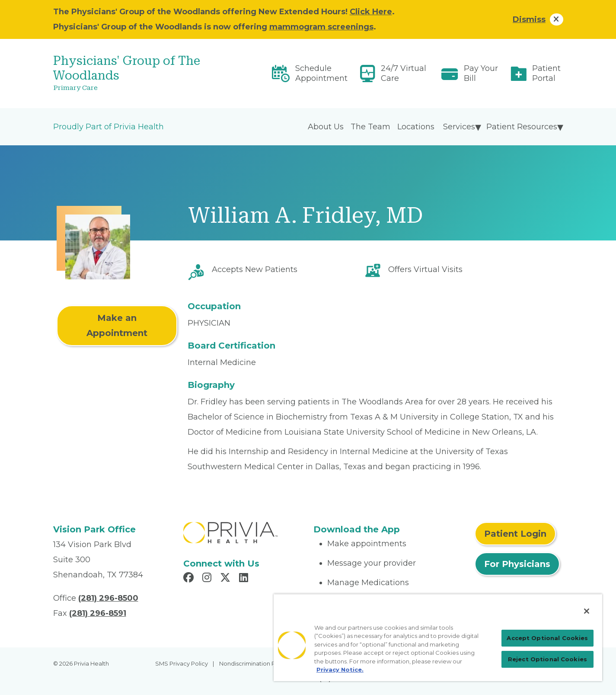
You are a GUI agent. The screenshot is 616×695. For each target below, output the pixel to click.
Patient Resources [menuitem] (522, 127)
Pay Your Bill (481, 73)
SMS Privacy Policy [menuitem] (182, 663)
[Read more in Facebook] (190, 579)
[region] (438, 637)
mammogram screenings (321, 27)
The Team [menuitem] (370, 127)
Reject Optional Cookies (547, 659)
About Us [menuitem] (326, 127)
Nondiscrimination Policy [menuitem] (254, 663)
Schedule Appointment (321, 73)
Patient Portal (546, 73)
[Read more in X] (227, 579)
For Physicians (517, 564)
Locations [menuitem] (416, 127)
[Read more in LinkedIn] (245, 579)
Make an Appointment (117, 325)
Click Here (371, 12)
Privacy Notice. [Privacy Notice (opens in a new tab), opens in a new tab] (340, 669)
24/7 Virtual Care (404, 73)
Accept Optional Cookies (547, 638)
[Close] (587, 611)
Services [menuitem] (459, 127)
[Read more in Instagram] (208, 579)
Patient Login (515, 534)
